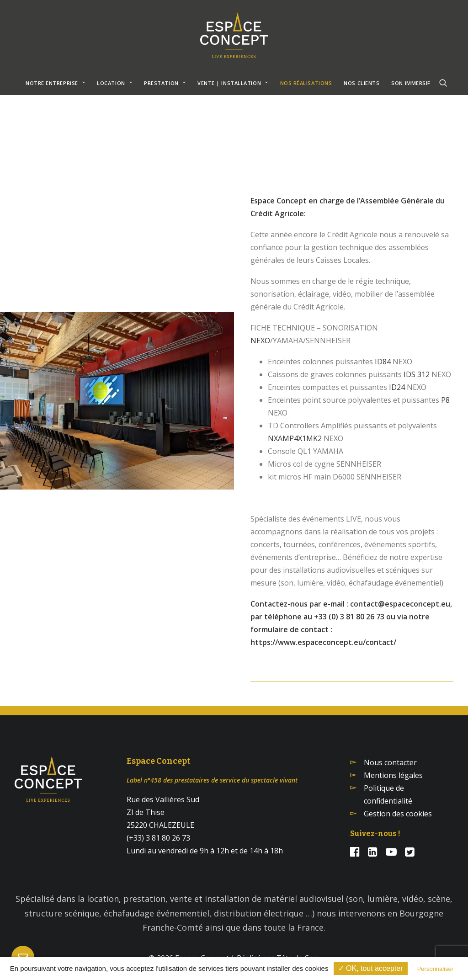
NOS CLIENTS (362, 83)
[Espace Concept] (234, 35)
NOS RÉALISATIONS (306, 83)
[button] (443, 83)
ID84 (383, 362)
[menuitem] (55, 83)
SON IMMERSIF (411, 83)
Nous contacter (390, 762)
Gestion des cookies (398, 814)
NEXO (260, 341)
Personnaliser (436, 969)
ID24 (397, 387)
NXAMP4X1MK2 (295, 438)
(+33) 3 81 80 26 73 (158, 838)
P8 (445, 400)
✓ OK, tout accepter (371, 968)
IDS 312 (417, 374)
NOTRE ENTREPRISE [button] (55, 83)
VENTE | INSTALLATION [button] (233, 83)
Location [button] (114, 83)
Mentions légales (393, 775)
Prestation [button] (165, 83)
